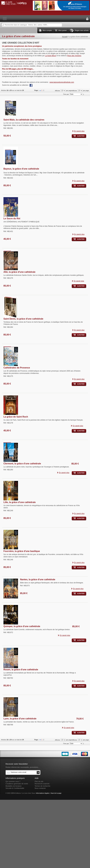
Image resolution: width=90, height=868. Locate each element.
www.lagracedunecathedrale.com (62, 82)
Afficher (74, 91)
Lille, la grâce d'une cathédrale (20, 502)
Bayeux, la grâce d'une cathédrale (21, 169)
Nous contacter (40, 788)
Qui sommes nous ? (13, 782)
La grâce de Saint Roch (16, 417)
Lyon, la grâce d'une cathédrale (20, 719)
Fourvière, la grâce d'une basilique (22, 551)
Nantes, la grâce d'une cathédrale (38, 579)
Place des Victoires (74, 56)
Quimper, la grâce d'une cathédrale (22, 626)
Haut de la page (56, 793)
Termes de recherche (42, 786)
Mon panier (63, 30)
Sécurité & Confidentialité (15, 788)
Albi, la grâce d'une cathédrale (19, 272)
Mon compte (47, 30)
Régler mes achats (82, 30)
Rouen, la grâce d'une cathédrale (21, 670)
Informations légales (43, 793)
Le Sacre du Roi (12, 218)
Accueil (65, 37)
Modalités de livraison (13, 786)
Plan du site (39, 782)
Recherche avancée (42, 784)
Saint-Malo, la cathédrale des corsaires (24, 120)
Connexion (87, 19)
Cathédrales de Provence (17, 368)
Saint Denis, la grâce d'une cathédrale (23, 319)
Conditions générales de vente (17, 784)
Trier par (66, 94)
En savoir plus (79, 131)
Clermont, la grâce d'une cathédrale (22, 464)
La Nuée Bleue (50, 56)
